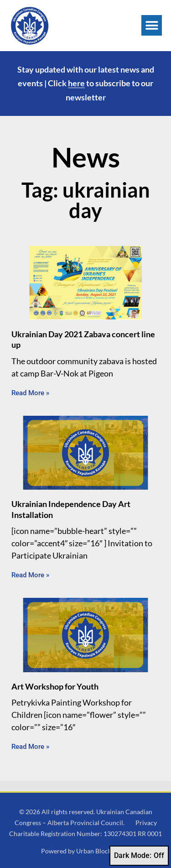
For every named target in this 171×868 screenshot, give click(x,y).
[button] (152, 25)
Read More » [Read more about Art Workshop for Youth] (30, 747)
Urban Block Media (103, 851)
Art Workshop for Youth (55, 686)
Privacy (146, 823)
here (76, 83)
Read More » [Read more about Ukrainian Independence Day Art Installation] (30, 575)
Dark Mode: (139, 856)
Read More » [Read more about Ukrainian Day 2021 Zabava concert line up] (30, 393)
